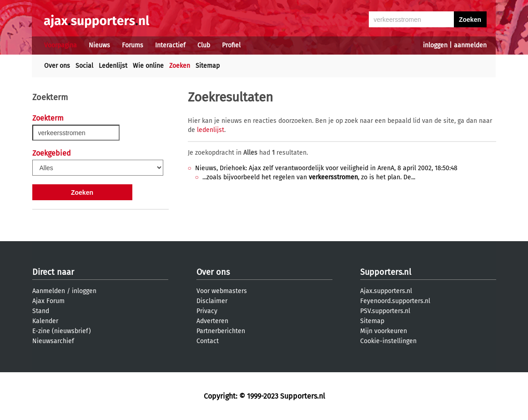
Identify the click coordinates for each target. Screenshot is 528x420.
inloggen (435, 45)
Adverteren (212, 321)
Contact (208, 341)
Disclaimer (212, 301)
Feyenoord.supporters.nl (395, 301)
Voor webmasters (222, 291)
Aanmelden (49, 291)
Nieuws (99, 45)
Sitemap (208, 66)
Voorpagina (60, 45)
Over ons (57, 66)
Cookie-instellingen (388, 341)
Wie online (148, 66)
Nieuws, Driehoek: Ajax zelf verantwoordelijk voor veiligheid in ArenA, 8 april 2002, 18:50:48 (326, 168)
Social (84, 66)
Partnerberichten (221, 331)
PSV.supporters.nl (385, 311)
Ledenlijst (113, 66)
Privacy (207, 311)
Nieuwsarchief (53, 341)
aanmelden (470, 45)
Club (204, 45)
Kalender (45, 321)
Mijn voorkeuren (384, 331)
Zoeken (180, 66)
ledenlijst (211, 130)
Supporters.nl (386, 272)
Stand (41, 311)
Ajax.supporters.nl (386, 291)
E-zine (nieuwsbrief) (62, 331)
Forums (133, 45)
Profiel (231, 45)
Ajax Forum (48, 301)
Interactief (170, 45)
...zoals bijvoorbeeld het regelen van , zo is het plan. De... (309, 177)
